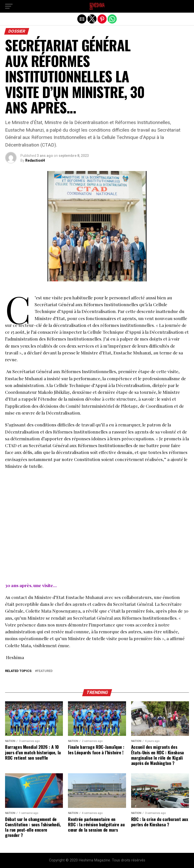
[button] (9, 6)
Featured (45, 671)
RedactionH (35, 160)
